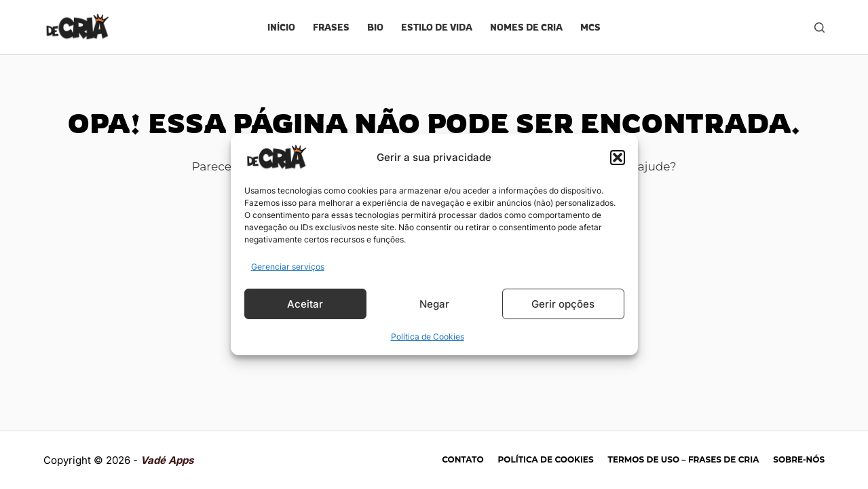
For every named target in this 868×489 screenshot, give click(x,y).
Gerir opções (563, 304)
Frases (331, 27)
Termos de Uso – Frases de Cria (684, 459)
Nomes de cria (526, 27)
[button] (618, 158)
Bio (375, 27)
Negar (434, 304)
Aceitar (305, 304)
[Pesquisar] (819, 28)
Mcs (590, 27)
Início (281, 27)
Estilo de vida (437, 27)
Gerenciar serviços (288, 267)
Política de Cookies (428, 337)
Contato (463, 459)
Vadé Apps (167, 460)
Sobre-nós (799, 459)
